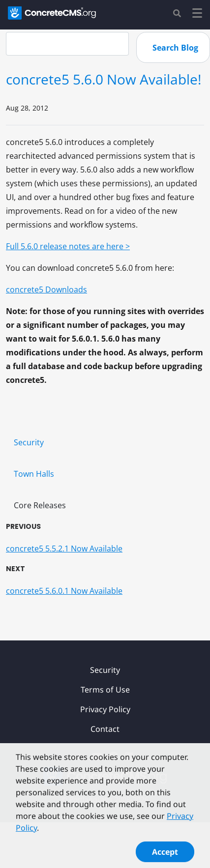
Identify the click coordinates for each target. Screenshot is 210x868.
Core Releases (40, 505)
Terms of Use (105, 690)
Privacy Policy (105, 709)
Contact (105, 729)
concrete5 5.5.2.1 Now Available (64, 549)
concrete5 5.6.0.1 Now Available (64, 591)
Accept (165, 855)
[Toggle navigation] (197, 14)
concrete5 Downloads (46, 289)
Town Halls (34, 474)
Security (29, 442)
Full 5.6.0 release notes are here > (68, 246)
